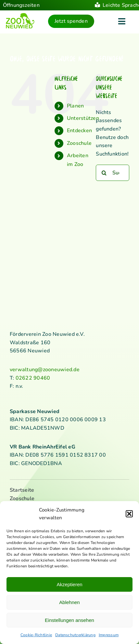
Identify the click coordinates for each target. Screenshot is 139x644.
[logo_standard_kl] (20, 15)
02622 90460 (33, 378)
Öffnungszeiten (21, 5)
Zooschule (79, 143)
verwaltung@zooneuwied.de (45, 370)
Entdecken (79, 131)
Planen (75, 106)
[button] (129, 514)
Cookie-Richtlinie (36, 635)
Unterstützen (83, 118)
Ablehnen (69, 602)
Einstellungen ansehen (69, 620)
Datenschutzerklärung (75, 635)
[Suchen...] (113, 173)
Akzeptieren (69, 584)
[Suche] (104, 173)
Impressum (109, 635)
